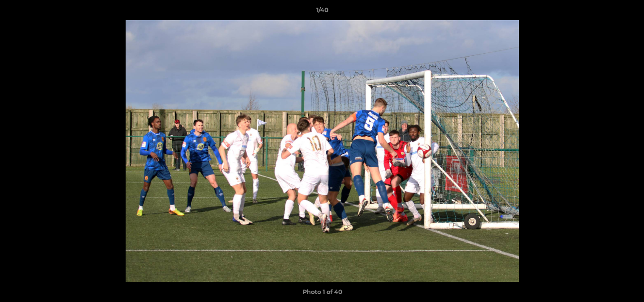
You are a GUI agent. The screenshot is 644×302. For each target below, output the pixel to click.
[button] (629, 12)
